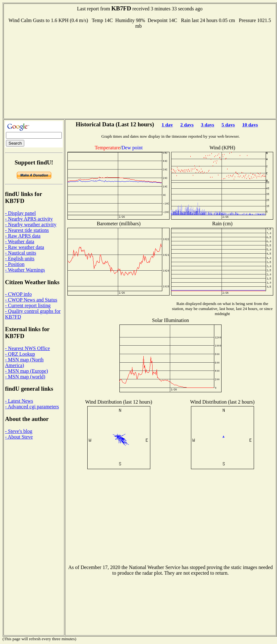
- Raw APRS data (23, 236)
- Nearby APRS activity (29, 219)
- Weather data (20, 241)
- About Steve (19, 437)
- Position (15, 264)
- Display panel (20, 213)
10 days (250, 125)
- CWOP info (18, 294)
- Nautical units (21, 253)
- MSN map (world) (25, 377)
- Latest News (19, 401)
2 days (187, 125)
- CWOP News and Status (31, 300)
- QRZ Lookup (20, 354)
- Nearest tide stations (27, 230)
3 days (208, 125)
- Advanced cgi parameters (32, 407)
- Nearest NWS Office (27, 348)
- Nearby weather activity (31, 224)
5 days (228, 125)
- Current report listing (28, 305)
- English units (20, 259)
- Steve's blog (19, 431)
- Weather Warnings (25, 270)
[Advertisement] (140, 73)
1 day (167, 125)
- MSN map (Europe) (26, 371)
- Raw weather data (25, 247)
